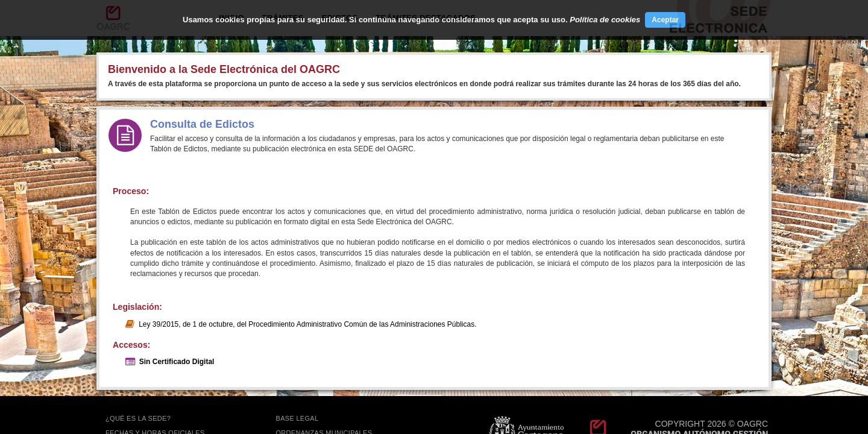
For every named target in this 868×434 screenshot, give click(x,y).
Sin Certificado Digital (177, 362)
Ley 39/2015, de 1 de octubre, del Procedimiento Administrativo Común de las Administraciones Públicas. (307, 324)
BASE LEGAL (297, 418)
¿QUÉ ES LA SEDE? (138, 418)
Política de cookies (605, 20)
